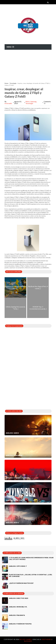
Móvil (28, 102)
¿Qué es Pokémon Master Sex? (21, 583)
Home (6, 83)
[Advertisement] (28, 65)
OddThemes (46, 639)
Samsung (34, 102)
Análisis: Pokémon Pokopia (20, 624)
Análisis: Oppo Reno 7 (18, 566)
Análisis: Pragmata (14, 455)
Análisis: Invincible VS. (15, 500)
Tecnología (13, 83)
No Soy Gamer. (26, 639)
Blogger (28, 641)
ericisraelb (8, 103)
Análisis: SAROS (12, 433)
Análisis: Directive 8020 (19, 598)
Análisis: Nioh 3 (12, 523)
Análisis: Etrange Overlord (18, 478)
